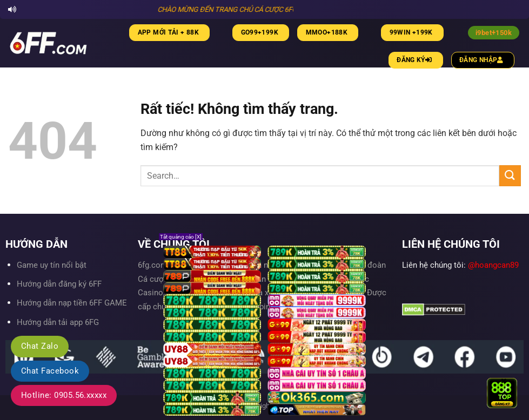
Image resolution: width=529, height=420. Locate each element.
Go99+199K (260, 32)
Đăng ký (416, 60)
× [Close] (504, 380)
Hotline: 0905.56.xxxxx (64, 395)
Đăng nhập (483, 60)
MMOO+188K (327, 32)
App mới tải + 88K (168, 32)
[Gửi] (510, 176)
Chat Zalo (40, 346)
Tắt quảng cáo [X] (181, 237)
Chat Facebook (50, 371)
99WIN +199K (411, 32)
